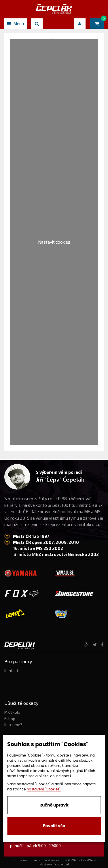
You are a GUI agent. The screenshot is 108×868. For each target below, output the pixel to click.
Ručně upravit (54, 805)
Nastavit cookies (54, 242)
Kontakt (11, 671)
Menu (16, 23)
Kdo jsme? (13, 725)
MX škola (12, 712)
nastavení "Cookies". (44, 789)
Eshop (10, 719)
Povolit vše (54, 826)
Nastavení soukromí (54, 864)
